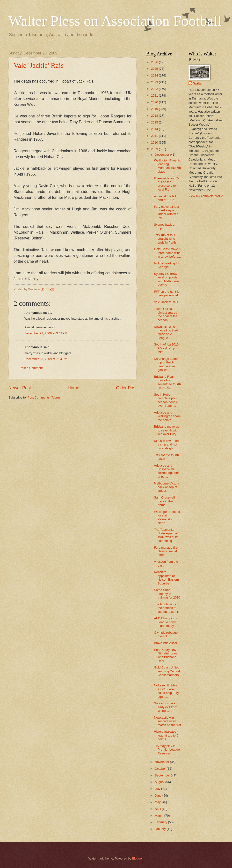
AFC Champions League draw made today (165, 622)
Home (73, 388)
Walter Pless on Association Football (115, 21)
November (162, 762)
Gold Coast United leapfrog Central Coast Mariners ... (167, 673)
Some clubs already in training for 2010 (167, 594)
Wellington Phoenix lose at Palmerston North (167, 517)
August (160, 782)
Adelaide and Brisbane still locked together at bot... (166, 471)
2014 (155, 129)
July (158, 789)
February (161, 822)
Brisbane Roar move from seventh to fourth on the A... (167, 382)
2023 (155, 82)
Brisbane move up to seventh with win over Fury (167, 430)
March (159, 816)
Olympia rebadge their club (166, 634)
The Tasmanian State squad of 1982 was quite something (166, 535)
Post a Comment (31, 368)
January (161, 829)
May (158, 802)
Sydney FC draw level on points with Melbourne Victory (166, 279)
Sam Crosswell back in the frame (164, 501)
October (161, 769)
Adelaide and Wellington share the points (167, 416)
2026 (155, 62)
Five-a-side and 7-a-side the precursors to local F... (167, 184)
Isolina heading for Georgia (167, 265)
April (158, 809)
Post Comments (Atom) (44, 397)
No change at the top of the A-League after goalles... (166, 364)
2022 (155, 89)
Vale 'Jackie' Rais (39, 65)
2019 (155, 109)
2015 (155, 122)
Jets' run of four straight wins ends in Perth (165, 239)
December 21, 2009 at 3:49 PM (46, 333)
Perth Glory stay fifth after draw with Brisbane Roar (166, 655)
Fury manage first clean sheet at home (166, 551)
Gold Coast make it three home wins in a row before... (167, 253)
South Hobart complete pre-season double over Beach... (166, 400)
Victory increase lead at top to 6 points (166, 735)
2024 (155, 75)
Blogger (138, 858)
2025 (155, 69)
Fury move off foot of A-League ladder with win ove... (167, 212)
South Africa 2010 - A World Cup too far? (167, 348)
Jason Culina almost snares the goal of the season (166, 314)
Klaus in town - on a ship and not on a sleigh (166, 445)
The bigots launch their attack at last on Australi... (167, 608)
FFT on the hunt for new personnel (167, 293)
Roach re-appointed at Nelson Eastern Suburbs (166, 578)
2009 (155, 149)
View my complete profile (206, 196)
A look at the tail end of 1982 (165, 198)
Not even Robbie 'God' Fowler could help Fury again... (166, 691)
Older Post (126, 388)
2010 (155, 142)
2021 (155, 96)
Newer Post (20, 388)
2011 (155, 136)
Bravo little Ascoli (166, 643)
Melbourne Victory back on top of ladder (167, 487)
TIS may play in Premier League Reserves (167, 750)
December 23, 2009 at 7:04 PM (46, 359)
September (163, 775)
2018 (155, 116)
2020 (155, 102)
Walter (198, 83)
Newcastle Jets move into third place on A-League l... (166, 332)
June (159, 795)
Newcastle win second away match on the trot (167, 721)
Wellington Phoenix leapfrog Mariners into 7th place (167, 166)
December (162, 155)
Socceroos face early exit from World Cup (166, 707)
